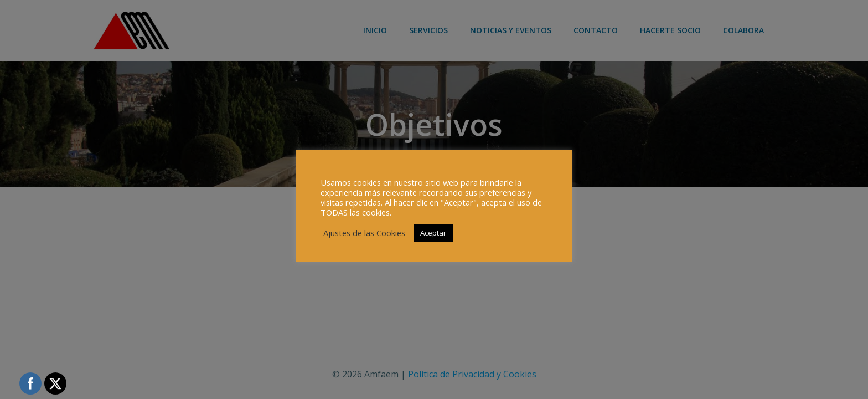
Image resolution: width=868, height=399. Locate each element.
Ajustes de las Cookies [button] (364, 233)
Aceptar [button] (433, 233)
